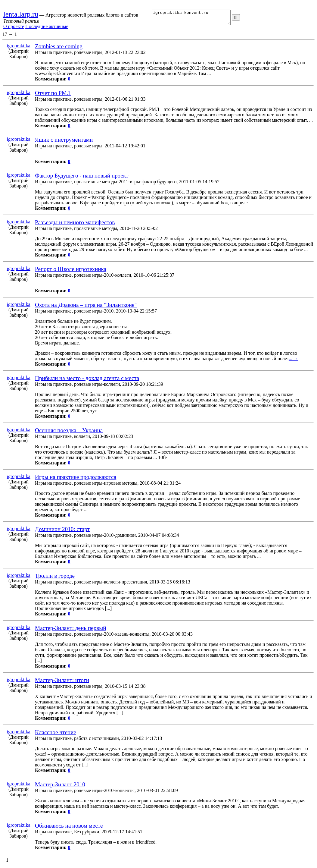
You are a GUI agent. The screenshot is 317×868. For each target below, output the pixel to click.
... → (294, 361)
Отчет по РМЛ (53, 96)
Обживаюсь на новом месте (69, 828)
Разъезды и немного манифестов (75, 225)
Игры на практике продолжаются (76, 480)
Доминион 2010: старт (62, 532)
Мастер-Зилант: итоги (62, 683)
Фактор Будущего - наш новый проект (82, 178)
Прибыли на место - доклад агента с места (87, 381)
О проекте (14, 28)
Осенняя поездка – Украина (69, 433)
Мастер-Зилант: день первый (70, 631)
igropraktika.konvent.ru (190, 19)
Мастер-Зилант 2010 (60, 787)
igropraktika (18, 48)
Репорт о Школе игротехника (71, 272)
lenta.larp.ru (21, 16)
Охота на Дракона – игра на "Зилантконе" (86, 308)
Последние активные (47, 28)
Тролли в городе (55, 579)
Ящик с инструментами (64, 142)
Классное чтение (56, 735)
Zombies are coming (59, 49)
